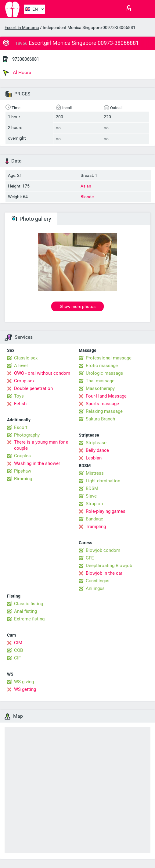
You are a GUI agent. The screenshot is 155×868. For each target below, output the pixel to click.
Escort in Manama (22, 27)
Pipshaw (23, 471)
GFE (90, 558)
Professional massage (109, 358)
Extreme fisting (29, 619)
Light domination (103, 481)
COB (18, 650)
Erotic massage (102, 366)
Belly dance (97, 450)
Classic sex (26, 358)
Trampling (96, 527)
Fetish (20, 404)
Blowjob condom (103, 550)
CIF (17, 658)
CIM (18, 643)
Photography (27, 435)
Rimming (23, 479)
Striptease (96, 443)
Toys (19, 396)
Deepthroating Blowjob (109, 566)
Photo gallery (31, 219)
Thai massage (100, 381)
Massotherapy (100, 388)
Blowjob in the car (104, 573)
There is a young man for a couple (41, 445)
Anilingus (95, 588)
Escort (21, 427)
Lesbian (94, 458)
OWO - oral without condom (42, 373)
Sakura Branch (100, 419)
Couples (22, 456)
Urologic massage (104, 373)
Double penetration (33, 388)
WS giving (24, 682)
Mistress (95, 473)
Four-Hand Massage (106, 396)
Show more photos (78, 306)
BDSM (92, 488)
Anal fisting (25, 611)
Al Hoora (17, 73)
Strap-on (94, 504)
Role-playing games (106, 511)
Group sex (24, 381)
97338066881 (26, 59)
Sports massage (102, 404)
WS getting (25, 689)
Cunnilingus (98, 581)
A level (21, 366)
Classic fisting (29, 604)
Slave (91, 496)
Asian (86, 186)
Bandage (94, 519)
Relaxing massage (104, 411)
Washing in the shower (37, 463)
